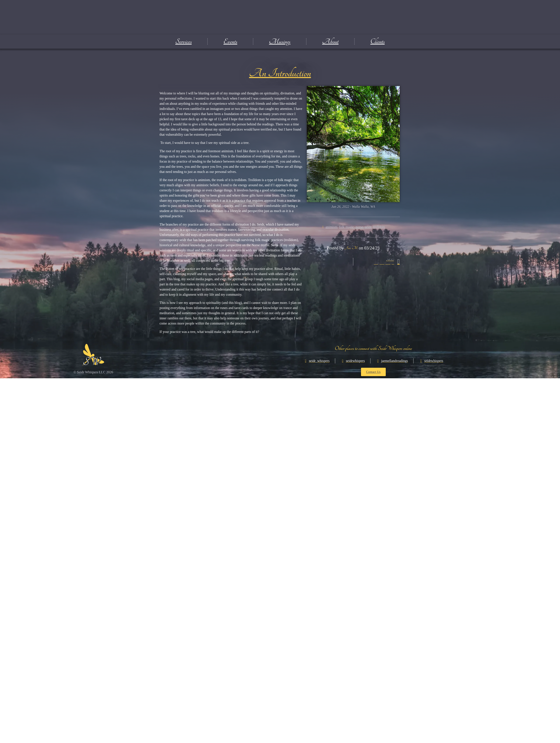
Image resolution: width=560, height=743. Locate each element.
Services (184, 42)
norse (359, 227)
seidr (368, 227)
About (330, 42)
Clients (378, 42)
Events (230, 42)
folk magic (346, 227)
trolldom (379, 227)
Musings (280, 42)
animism (331, 227)
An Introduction (280, 73)
